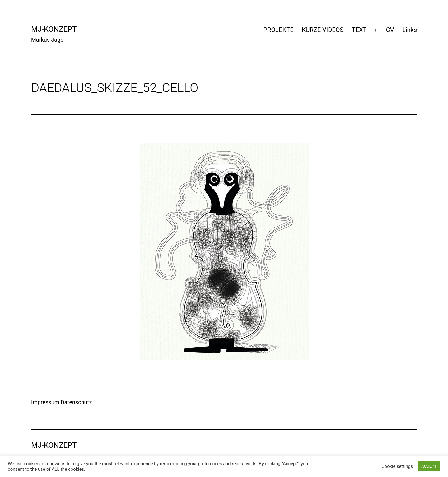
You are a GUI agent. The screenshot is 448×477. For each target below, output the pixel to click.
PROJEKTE (279, 30)
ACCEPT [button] (429, 466)
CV (390, 30)
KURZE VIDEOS (323, 30)
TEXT (359, 30)
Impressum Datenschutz (61, 402)
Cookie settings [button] (397, 466)
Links (410, 30)
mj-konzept (54, 29)
